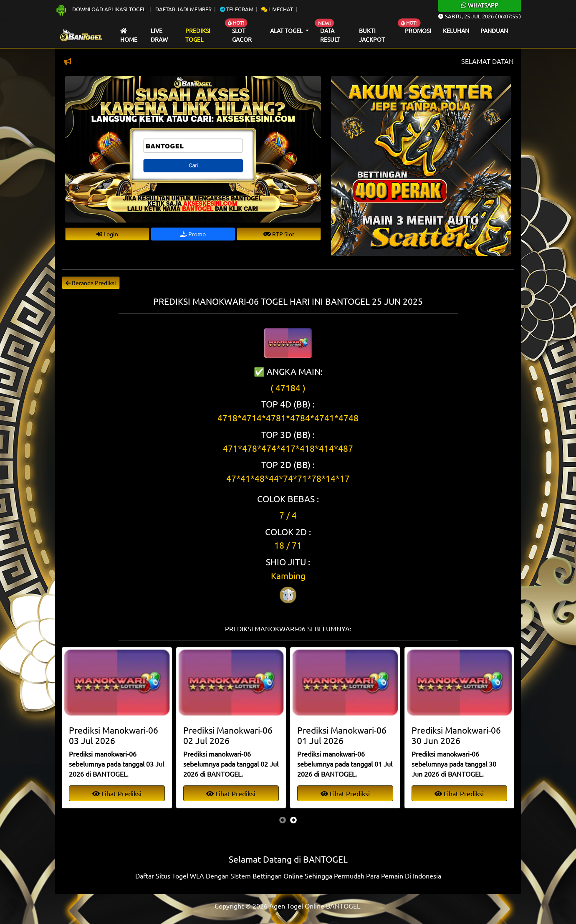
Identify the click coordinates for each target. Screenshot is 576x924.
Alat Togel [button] (287, 30)
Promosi (418, 30)
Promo (193, 234)
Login (107, 234)
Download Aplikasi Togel (101, 9)
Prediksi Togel (198, 35)
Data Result (330, 35)
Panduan (494, 30)
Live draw (159, 35)
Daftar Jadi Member (183, 9)
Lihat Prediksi (117, 793)
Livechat (277, 9)
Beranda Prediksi (91, 283)
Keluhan (456, 30)
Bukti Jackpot (372, 35)
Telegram (237, 9)
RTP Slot (279, 234)
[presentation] (283, 820)
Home (129, 36)
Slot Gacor (242, 35)
